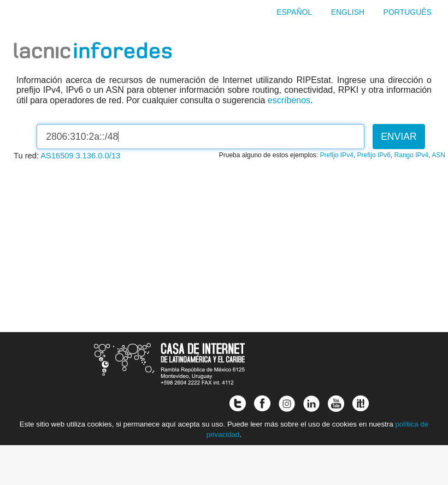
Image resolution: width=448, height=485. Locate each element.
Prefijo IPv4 (337, 155)
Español (294, 12)
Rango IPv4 (412, 155)
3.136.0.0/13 (98, 156)
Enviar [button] (399, 137)
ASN (438, 155)
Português (408, 12)
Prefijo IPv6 (374, 155)
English (348, 12)
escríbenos (289, 100)
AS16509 (57, 156)
